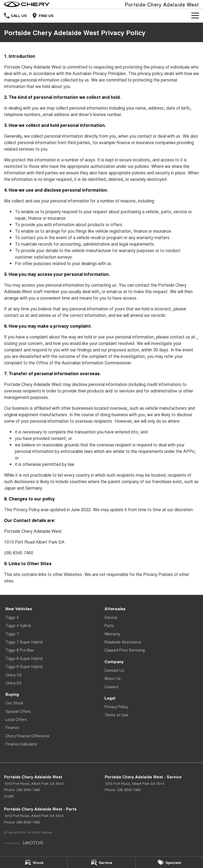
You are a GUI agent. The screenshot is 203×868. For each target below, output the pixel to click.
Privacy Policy (116, 707)
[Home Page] (27, 4)
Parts (109, 625)
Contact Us (114, 670)
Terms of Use (116, 715)
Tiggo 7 (12, 634)
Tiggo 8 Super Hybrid (24, 658)
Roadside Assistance (123, 642)
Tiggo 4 (12, 617)
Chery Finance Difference (27, 736)
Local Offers (16, 719)
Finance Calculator (22, 744)
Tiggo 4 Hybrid (18, 625)
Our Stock (14, 703)
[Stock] (34, 862)
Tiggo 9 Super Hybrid (24, 666)
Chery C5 (14, 675)
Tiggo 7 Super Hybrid (24, 642)
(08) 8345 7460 (19, 553)
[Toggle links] (24, 843)
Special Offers (18, 711)
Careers (112, 687)
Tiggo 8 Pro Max (20, 650)
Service (111, 617)
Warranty (112, 634)
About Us (113, 678)
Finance (12, 727)
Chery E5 (13, 683)
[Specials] (169, 862)
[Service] (101, 862)
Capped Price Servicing (125, 650)
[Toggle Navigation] (195, 16)
